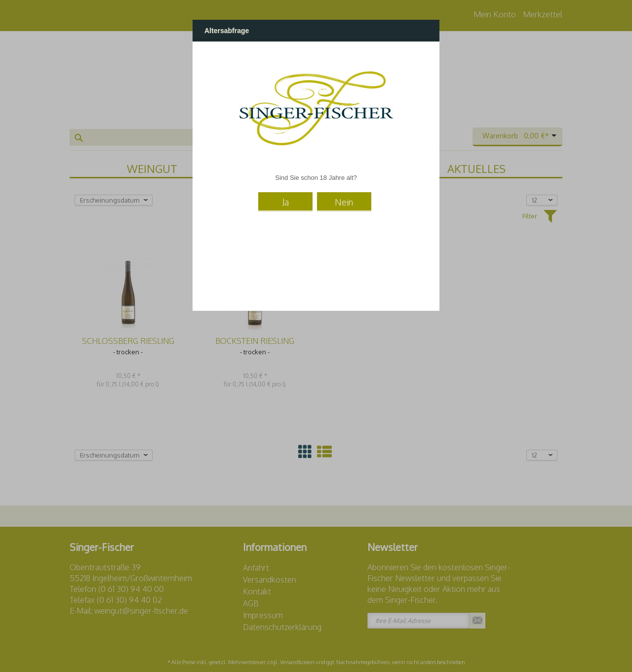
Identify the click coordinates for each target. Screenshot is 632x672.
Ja (286, 202)
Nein (344, 202)
